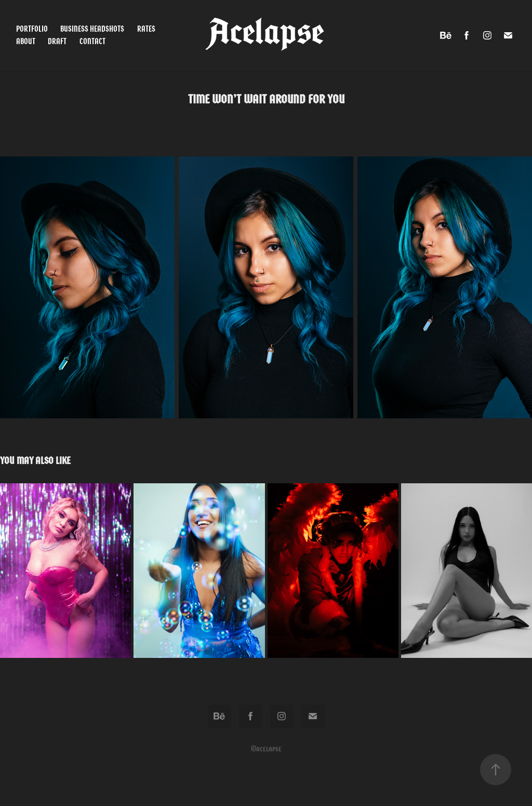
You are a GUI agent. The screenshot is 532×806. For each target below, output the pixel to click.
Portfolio (32, 29)
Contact (92, 41)
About (26, 41)
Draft (57, 41)
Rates (146, 29)
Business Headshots (92, 29)
